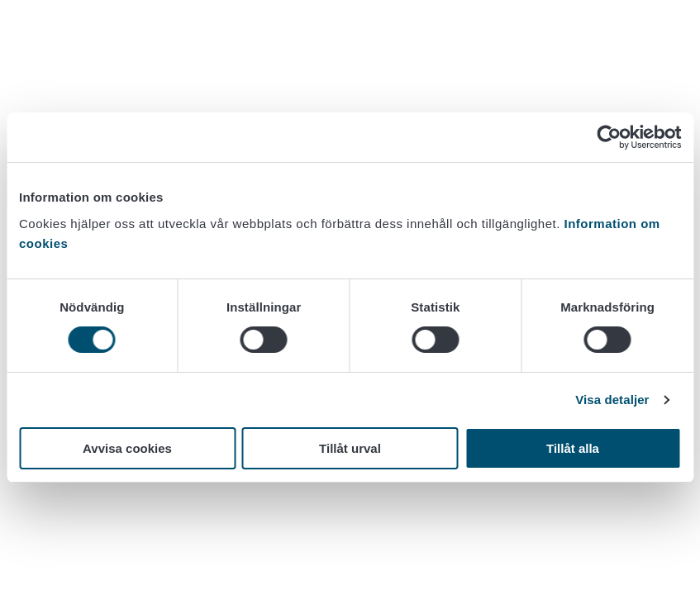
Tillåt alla (573, 448)
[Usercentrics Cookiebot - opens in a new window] (609, 137)
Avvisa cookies (127, 448)
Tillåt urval (350, 448)
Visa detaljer (612, 400)
